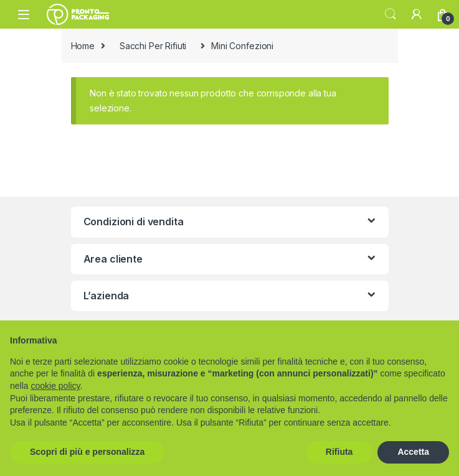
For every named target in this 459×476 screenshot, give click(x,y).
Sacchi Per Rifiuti (153, 46)
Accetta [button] (413, 452)
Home (83, 46)
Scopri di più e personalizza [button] (87, 452)
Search (390, 14)
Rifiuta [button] (339, 452)
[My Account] (417, 14)
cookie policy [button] (55, 386)
